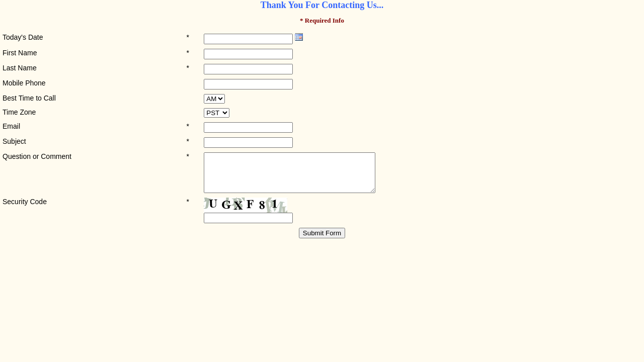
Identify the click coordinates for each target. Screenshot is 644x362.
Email (11, 126)
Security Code (25, 209)
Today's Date (23, 37)
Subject (14, 141)
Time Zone (19, 112)
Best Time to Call (29, 98)
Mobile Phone (24, 83)
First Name (20, 53)
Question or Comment (37, 156)
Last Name (20, 68)
